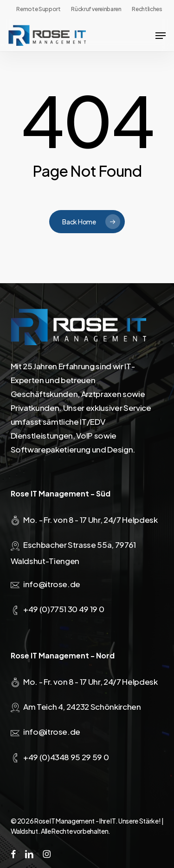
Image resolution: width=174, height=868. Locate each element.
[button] (161, 36)
